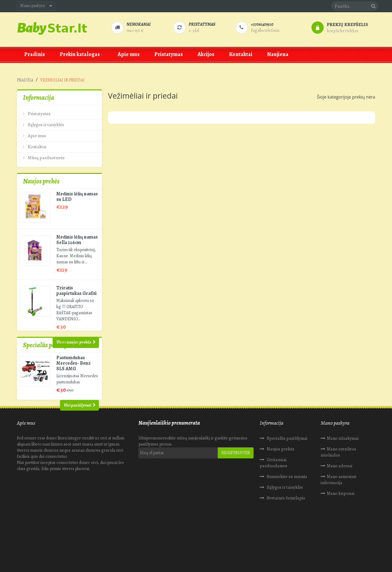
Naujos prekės (41, 175)
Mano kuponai (341, 524)
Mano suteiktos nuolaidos (338, 483)
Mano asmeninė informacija (339, 510)
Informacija (39, 98)
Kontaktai (37, 144)
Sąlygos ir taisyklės (45, 122)
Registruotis (236, 484)
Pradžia (25, 80)
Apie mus (36, 133)
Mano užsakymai (343, 469)
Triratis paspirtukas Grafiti (76, 284)
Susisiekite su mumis (286, 507)
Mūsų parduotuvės (46, 155)
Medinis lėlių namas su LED (77, 190)
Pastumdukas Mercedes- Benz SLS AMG (73, 378)
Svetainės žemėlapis (285, 529)
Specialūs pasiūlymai (51, 360)
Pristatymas (39, 111)
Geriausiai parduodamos (273, 494)
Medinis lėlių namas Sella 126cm (77, 234)
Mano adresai (340, 497)
